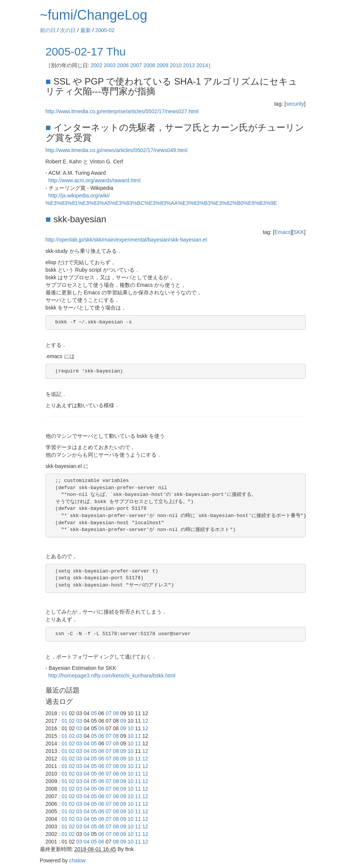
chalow (77, 860)
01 (64, 713)
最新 (86, 30)
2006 (123, 65)
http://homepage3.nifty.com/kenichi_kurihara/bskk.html (112, 676)
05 (94, 713)
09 (123, 721)
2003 (110, 65)
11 (138, 736)
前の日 (48, 30)
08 (116, 713)
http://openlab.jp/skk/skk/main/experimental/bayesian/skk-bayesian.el (126, 240)
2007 (136, 65)
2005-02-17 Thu (86, 52)
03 (79, 721)
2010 (176, 65)
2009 (163, 65)
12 (145, 721)
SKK (299, 232)
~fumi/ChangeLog (94, 15)
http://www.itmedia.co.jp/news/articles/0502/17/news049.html (117, 150)
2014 (202, 65)
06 (101, 728)
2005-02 (105, 30)
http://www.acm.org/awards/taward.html (94, 180)
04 (87, 743)
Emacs (283, 232)
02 (72, 721)
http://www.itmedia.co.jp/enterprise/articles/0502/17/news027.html (122, 111)
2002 (96, 65)
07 (109, 713)
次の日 (68, 30)
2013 (189, 65)
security (295, 104)
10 (131, 728)
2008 (149, 65)
